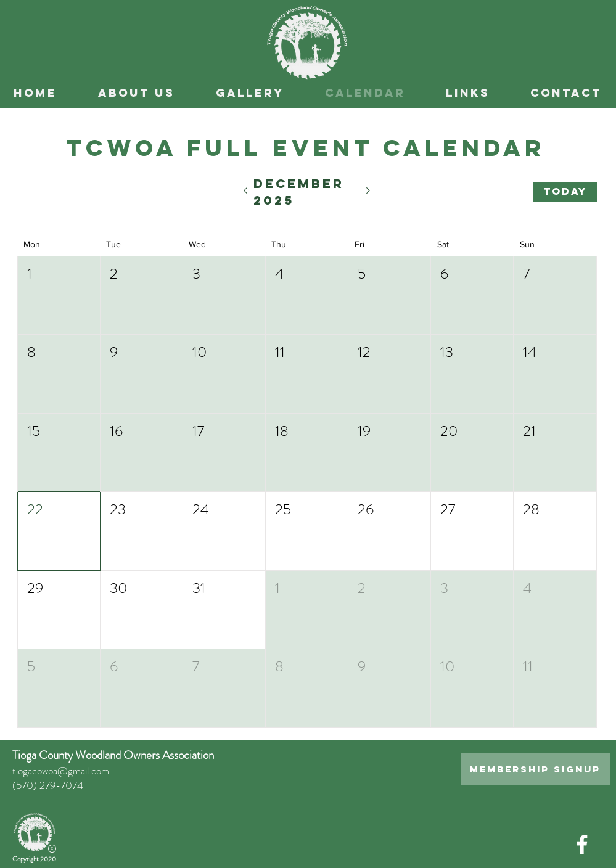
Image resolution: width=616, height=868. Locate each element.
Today (565, 191)
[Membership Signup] (535, 769)
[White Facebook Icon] (582, 845)
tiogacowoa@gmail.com (61, 771)
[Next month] (368, 192)
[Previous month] (245, 192)
